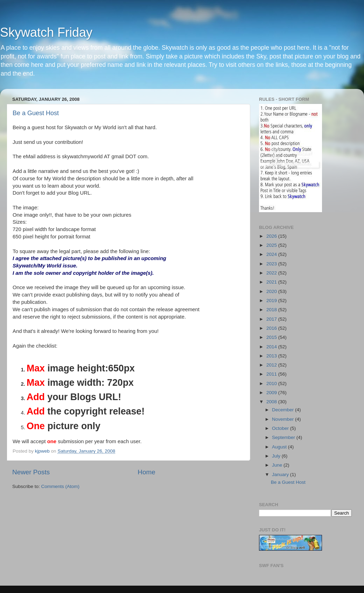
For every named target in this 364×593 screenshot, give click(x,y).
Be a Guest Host (36, 113)
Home (146, 472)
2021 (272, 282)
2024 (272, 254)
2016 (272, 328)
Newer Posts (31, 472)
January (281, 475)
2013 (272, 356)
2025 (272, 245)
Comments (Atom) (61, 486)
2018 (272, 310)
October (281, 428)
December (283, 410)
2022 (272, 273)
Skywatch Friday (46, 32)
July (277, 456)
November (283, 419)
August (280, 447)
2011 (272, 374)
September (284, 437)
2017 (272, 319)
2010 (272, 383)
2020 (272, 291)
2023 (272, 264)
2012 (272, 365)
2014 (272, 347)
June (278, 465)
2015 (272, 337)
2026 (272, 236)
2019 (272, 301)
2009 (272, 393)
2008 (272, 402)
